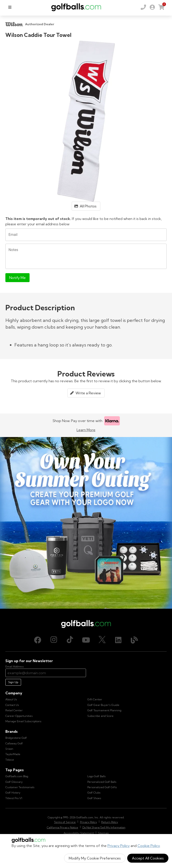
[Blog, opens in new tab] (134, 640)
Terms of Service (65, 822)
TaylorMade (13, 754)
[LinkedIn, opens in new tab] (118, 640)
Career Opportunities (19, 716)
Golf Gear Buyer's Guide (103, 705)
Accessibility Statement (79, 833)
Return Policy (110, 822)
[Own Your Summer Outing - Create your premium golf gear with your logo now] (86, 523)
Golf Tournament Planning (104, 710)
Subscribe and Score (100, 716)
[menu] (10, 7)
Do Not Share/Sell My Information (104, 827)
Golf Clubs (94, 793)
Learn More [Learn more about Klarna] (86, 430)
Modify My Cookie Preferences (95, 858)
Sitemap (103, 833)
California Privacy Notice (62, 827)
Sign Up (13, 682)
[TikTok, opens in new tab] (70, 640)
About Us (11, 699)
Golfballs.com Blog (17, 776)
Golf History (13, 793)
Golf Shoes (94, 798)
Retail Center (14, 710)
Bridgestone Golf (16, 738)
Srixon (9, 749)
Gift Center (95, 699)
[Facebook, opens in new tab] (38, 640)
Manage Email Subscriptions (23, 721)
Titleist (10, 760)
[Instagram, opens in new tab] (54, 640)
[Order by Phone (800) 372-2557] (143, 7)
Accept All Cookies (148, 858)
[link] (152, 7)
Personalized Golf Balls (102, 782)
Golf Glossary (14, 782)
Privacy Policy (119, 846)
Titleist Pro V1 (14, 798)
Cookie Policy (149, 846)
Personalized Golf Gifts (102, 787)
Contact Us (12, 705)
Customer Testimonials (20, 787)
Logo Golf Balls (97, 776)
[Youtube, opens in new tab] (86, 640)
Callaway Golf (14, 743)
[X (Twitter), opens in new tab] (102, 640)
